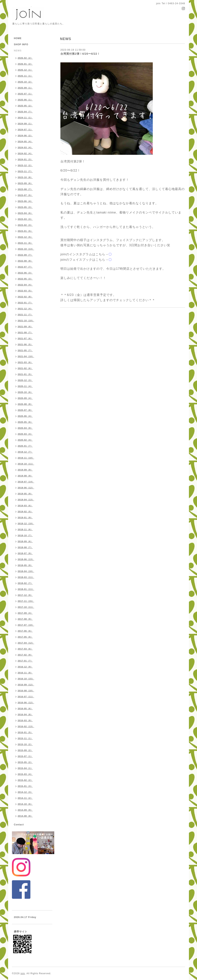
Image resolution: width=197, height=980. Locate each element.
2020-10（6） (25, 392)
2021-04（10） (26, 356)
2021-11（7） (25, 315)
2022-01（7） (25, 303)
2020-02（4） (25, 440)
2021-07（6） (25, 338)
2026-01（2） (25, 64)
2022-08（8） (25, 261)
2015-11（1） (25, 738)
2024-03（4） (25, 147)
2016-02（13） (26, 726)
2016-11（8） (25, 673)
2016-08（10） (26, 691)
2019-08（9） (25, 476)
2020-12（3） (25, 380)
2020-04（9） (25, 428)
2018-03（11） (26, 577)
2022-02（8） (25, 297)
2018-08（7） (25, 547)
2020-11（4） (25, 386)
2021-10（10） (26, 321)
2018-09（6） (25, 541)
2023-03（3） (25, 219)
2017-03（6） (25, 649)
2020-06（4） (25, 416)
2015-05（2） (25, 762)
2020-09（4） (25, 398)
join (23, 973)
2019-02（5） (25, 512)
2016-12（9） (25, 667)
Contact (19, 825)
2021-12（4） (25, 309)
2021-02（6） (25, 368)
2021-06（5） (25, 344)
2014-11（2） (25, 798)
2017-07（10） (26, 625)
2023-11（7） (25, 171)
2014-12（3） (25, 792)
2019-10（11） (26, 464)
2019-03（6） (25, 506)
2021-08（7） (25, 333)
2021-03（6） (25, 362)
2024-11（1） (25, 118)
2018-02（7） (25, 583)
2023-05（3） (25, 207)
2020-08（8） (25, 404)
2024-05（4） (25, 142)
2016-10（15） (26, 679)
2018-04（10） (26, 571)
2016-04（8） (25, 714)
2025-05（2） (25, 106)
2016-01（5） (25, 732)
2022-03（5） (25, 291)
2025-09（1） (25, 88)
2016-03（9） (25, 720)
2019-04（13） (26, 500)
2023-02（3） (25, 225)
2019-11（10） (26, 458)
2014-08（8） (25, 816)
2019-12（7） (25, 452)
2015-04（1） (25, 768)
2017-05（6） (25, 637)
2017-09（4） (25, 613)
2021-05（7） (25, 350)
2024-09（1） (25, 124)
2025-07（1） (25, 94)
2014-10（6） (25, 804)
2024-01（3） (25, 159)
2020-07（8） (25, 410)
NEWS (18, 51)
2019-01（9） (25, 518)
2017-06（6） (25, 631)
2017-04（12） (26, 643)
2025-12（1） (25, 70)
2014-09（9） (25, 810)
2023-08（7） (25, 189)
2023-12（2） (25, 165)
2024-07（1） (25, 130)
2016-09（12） (26, 685)
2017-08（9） (25, 619)
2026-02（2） (25, 58)
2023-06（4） (25, 201)
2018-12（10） (26, 524)
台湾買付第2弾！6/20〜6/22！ (80, 54)
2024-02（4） (25, 153)
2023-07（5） (25, 195)
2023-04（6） (25, 213)
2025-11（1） (25, 76)
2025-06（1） (25, 100)
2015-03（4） (25, 774)
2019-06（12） (26, 488)
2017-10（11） (26, 607)
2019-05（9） (25, 494)
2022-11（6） (25, 243)
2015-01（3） (25, 786)
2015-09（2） (25, 750)
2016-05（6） (25, 709)
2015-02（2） (25, 780)
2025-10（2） (25, 82)
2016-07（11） (26, 697)
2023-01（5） (25, 231)
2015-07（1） (25, 756)
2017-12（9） (25, 595)
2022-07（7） (25, 267)
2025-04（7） (25, 112)
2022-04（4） (25, 285)
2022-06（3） (25, 273)
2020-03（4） (25, 434)
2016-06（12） (26, 703)
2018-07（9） (25, 553)
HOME (18, 38)
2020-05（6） (25, 422)
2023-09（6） (25, 183)
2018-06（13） (26, 559)
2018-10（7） (25, 535)
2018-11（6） (25, 529)
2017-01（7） (25, 661)
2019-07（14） (26, 482)
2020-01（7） (25, 446)
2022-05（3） (25, 279)
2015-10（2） (25, 744)
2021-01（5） (25, 374)
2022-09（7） (25, 255)
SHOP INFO (21, 44)
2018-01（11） (26, 589)
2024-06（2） (25, 136)
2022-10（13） (26, 249)
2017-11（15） (26, 601)
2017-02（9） (25, 655)
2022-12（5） (25, 237)
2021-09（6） (25, 327)
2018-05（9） (25, 565)
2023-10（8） (25, 177)
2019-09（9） (25, 470)
